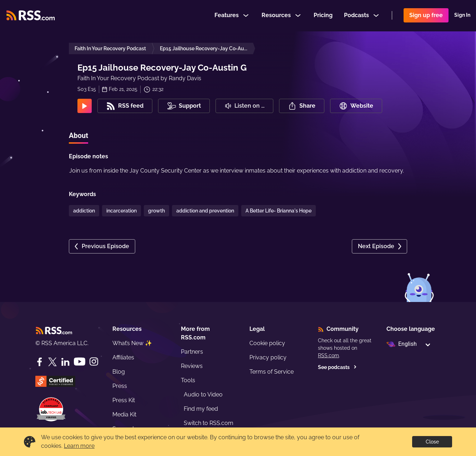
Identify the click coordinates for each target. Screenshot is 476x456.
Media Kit (124, 414)
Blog (119, 372)
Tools (188, 380)
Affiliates (123, 357)
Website (356, 106)
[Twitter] (52, 362)
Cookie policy (267, 343)
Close (432, 442)
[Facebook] (40, 362)
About (79, 135)
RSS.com (328, 355)
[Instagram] (94, 362)
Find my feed (201, 409)
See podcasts (337, 367)
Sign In (462, 16)
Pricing (323, 16)
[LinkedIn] (65, 362)
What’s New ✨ (132, 343)
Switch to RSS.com (209, 423)
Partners (192, 352)
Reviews (192, 366)
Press (120, 386)
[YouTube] (80, 362)
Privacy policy (268, 357)
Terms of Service (272, 372)
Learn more (79, 446)
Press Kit (124, 400)
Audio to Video (203, 394)
